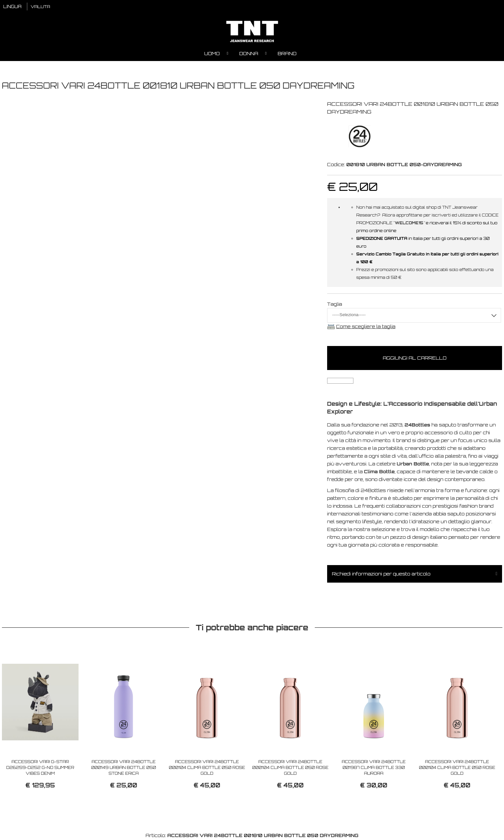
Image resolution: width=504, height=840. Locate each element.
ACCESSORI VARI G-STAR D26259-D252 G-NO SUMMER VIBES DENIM (40, 768)
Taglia (335, 304)
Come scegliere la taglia (366, 327)
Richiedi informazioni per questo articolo (381, 574)
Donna (249, 54)
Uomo (212, 54)
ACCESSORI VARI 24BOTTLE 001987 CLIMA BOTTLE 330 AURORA (374, 768)
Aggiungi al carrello (414, 358)
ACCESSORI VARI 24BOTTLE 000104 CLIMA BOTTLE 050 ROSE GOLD (207, 768)
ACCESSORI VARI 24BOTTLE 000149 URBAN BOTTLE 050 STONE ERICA (124, 768)
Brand (287, 54)
